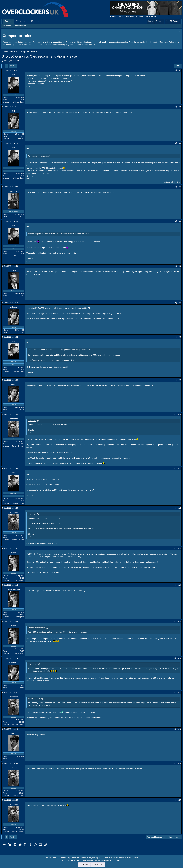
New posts (7, 26)
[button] (27, 21)
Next (12, 66)
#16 (179, 658)
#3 (180, 143)
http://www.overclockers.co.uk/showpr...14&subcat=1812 (51, 360)
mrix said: (32, 421)
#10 (179, 414)
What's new (21, 21)
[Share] (176, 70)
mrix (6, 61)
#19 (179, 763)
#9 (180, 380)
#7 (180, 303)
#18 (179, 729)
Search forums (20, 26)
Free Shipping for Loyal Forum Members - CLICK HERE (133, 17)
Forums (8, 21)
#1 (180, 70)
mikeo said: (33, 664)
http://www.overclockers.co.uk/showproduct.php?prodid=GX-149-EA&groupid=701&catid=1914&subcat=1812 (73, 319)
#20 (179, 800)
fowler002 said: (34, 699)
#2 (180, 107)
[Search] (174, 21)
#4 (180, 187)
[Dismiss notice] (179, 32)
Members (35, 21)
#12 (179, 508)
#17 (179, 693)
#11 (179, 469)
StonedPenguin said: (37, 628)
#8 (180, 337)
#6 (180, 266)
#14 (179, 585)
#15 (179, 622)
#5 (180, 221)
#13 (179, 549)
